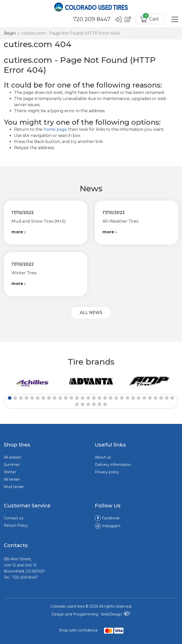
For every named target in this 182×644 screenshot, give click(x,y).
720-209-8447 (25, 577)
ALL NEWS (91, 312)
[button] (10, 398)
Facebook (107, 518)
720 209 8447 (91, 19)
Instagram (108, 526)
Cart (151, 18)
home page (55, 129)
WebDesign (115, 613)
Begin (10, 33)
